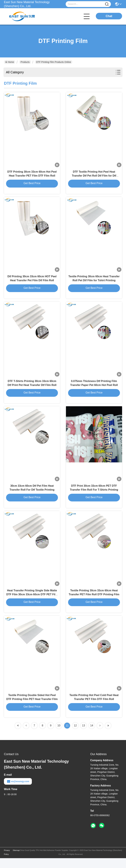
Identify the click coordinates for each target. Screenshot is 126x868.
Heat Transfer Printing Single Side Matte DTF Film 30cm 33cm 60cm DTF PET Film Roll (32, 602)
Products (25, 62)
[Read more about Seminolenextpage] (18, 735)
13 (84, 735)
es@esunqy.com (18, 791)
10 (59, 735)
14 (92, 735)
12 (75, 735)
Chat (109, 16)
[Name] (107, 4)
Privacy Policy (7, 862)
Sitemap (16, 860)
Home (10, 62)
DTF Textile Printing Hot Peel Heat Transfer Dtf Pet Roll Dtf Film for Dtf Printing (94, 177)
